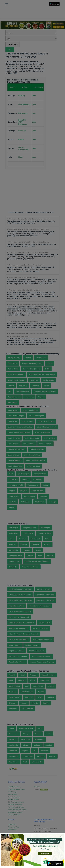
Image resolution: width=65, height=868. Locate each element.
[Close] (61, 836)
